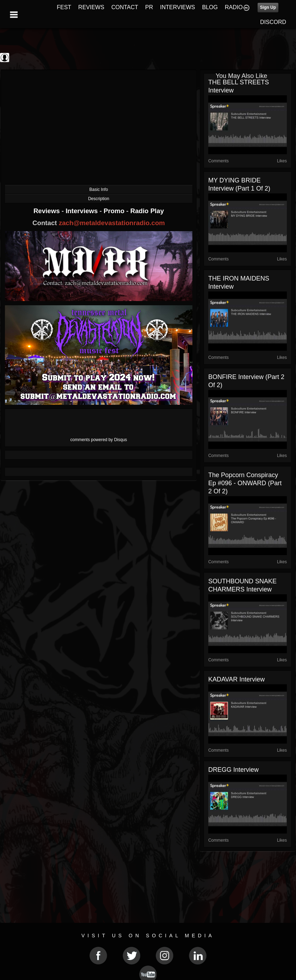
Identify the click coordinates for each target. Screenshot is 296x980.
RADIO (234, 7)
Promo (115, 211)
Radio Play (147, 211)
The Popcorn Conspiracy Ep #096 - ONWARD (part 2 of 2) (245, 483)
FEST (64, 7)
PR (149, 7)
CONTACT (125, 7)
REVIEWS (91, 7)
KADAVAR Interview (236, 679)
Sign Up (268, 7)
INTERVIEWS (177, 7)
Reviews (48, 211)
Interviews (82, 211)
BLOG (210, 7)
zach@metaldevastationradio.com (112, 223)
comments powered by (99, 440)
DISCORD (273, 22)
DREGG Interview (233, 770)
